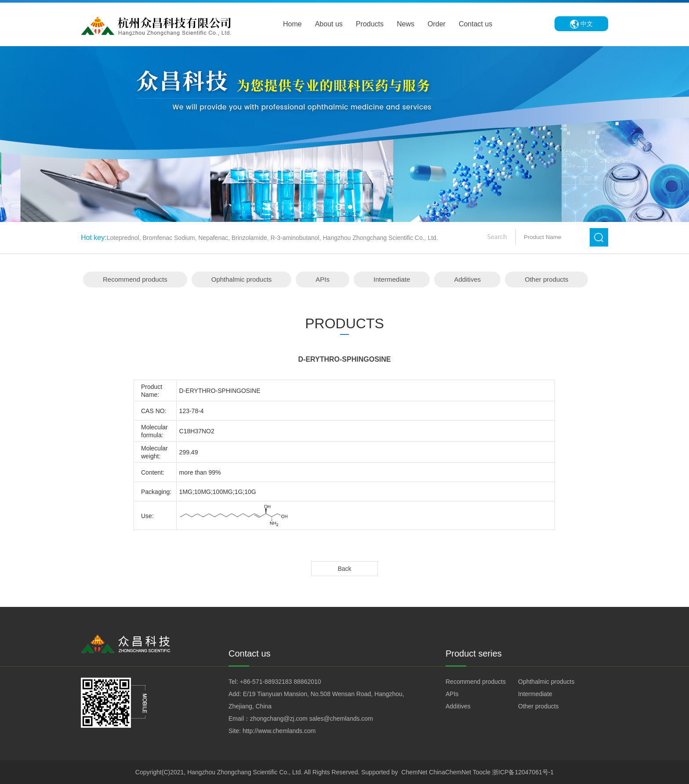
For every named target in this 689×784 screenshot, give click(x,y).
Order (437, 24)
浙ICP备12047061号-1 (523, 772)
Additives (467, 279)
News (406, 24)
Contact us (475, 24)
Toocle (482, 772)
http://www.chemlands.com (279, 731)
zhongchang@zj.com (279, 719)
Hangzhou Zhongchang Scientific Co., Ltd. (245, 772)
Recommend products (135, 279)
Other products (546, 279)
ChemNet (414, 772)
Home (292, 24)
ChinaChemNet (450, 772)
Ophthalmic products (242, 279)
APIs (323, 279)
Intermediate (392, 279)
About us (329, 24)
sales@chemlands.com (341, 719)
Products (370, 24)
